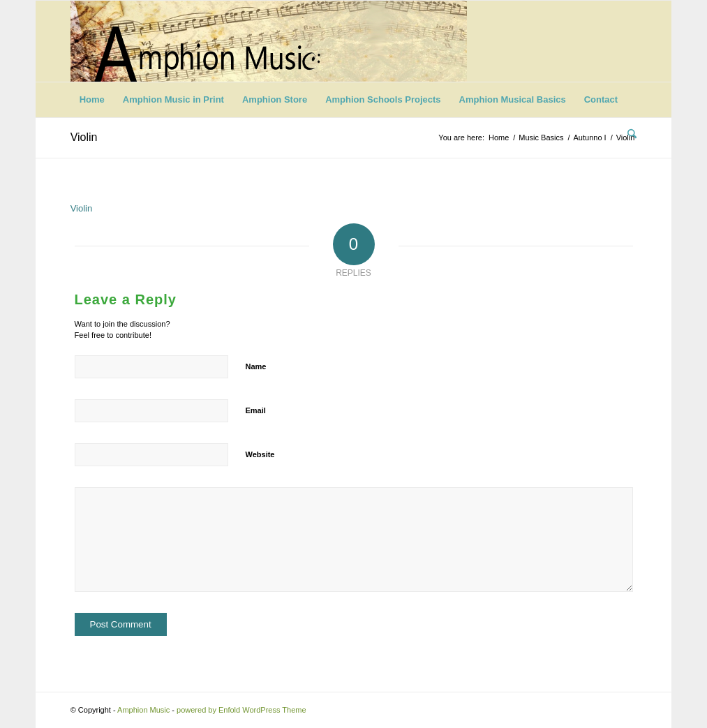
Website (260, 454)
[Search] (627, 135)
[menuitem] (92, 100)
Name (256, 366)
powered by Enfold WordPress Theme (241, 710)
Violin (84, 137)
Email (256, 410)
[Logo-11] (269, 41)
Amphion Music (143, 710)
